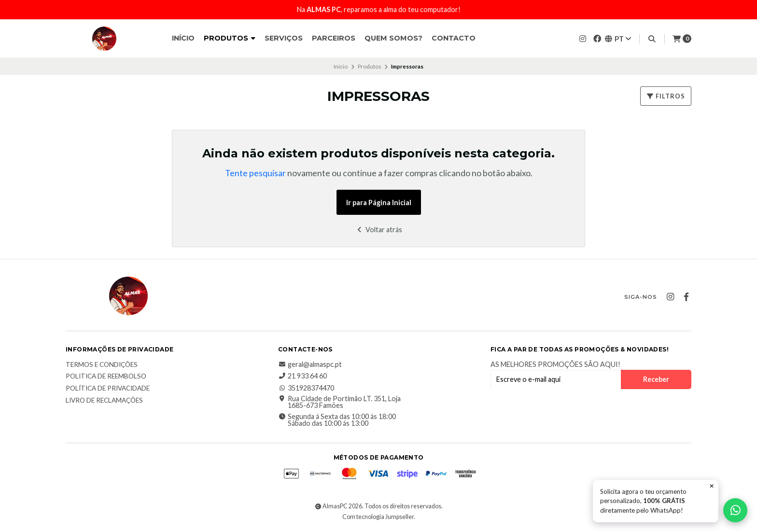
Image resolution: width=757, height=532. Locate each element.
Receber (656, 379)
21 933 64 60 (302, 376)
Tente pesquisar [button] (255, 173)
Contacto (454, 38)
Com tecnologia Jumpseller (378, 517)
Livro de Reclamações (104, 401)
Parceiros (334, 38)
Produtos (230, 38)
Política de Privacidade (108, 389)
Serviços (284, 38)
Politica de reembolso (106, 377)
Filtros (666, 96)
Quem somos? (393, 38)
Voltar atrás (379, 230)
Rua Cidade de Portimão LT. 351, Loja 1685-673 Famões (339, 402)
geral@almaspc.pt (310, 364)
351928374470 (306, 388)
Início (183, 38)
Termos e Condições (102, 365)
